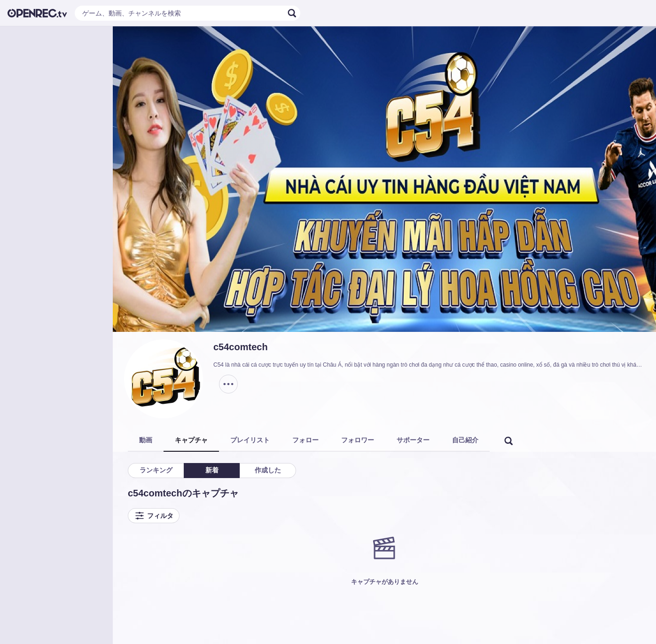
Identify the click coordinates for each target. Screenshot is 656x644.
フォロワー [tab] (358, 440)
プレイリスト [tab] (250, 440)
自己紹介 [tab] (465, 440)
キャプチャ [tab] (191, 440)
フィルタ (154, 516)
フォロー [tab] (305, 440)
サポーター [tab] (413, 440)
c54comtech (241, 347)
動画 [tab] (146, 440)
